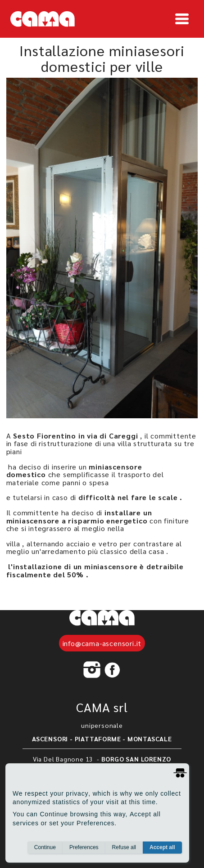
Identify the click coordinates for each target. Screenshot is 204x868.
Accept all (162, 850)
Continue (45, 850)
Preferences (84, 850)
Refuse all (124, 850)
